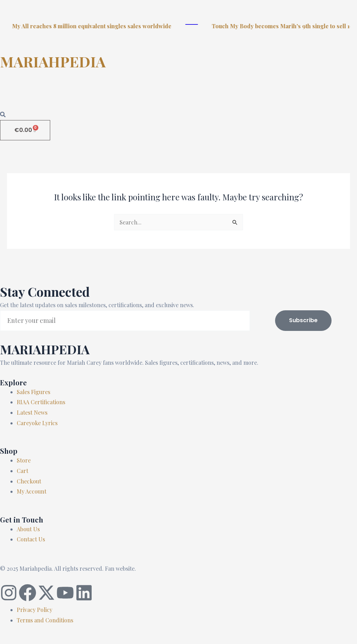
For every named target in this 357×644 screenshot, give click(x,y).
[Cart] (25, 130)
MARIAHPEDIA (53, 61)
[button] (178, 96)
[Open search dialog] (3, 115)
